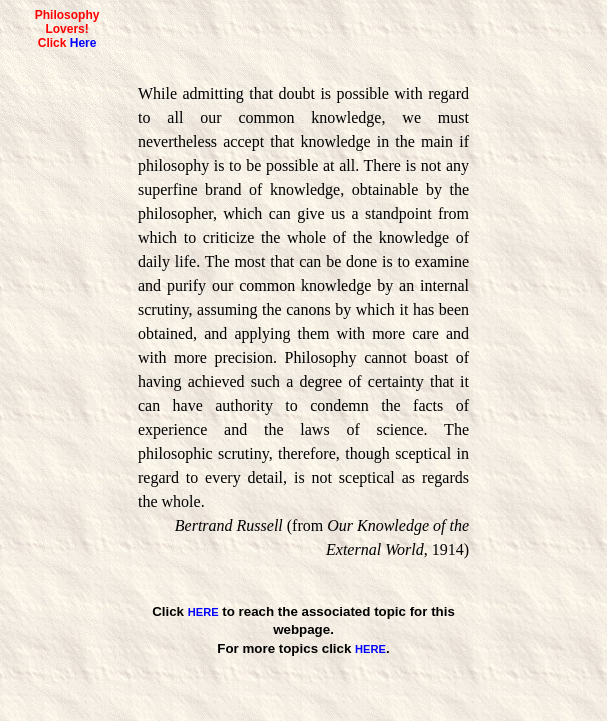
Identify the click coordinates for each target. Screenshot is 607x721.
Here (83, 43)
